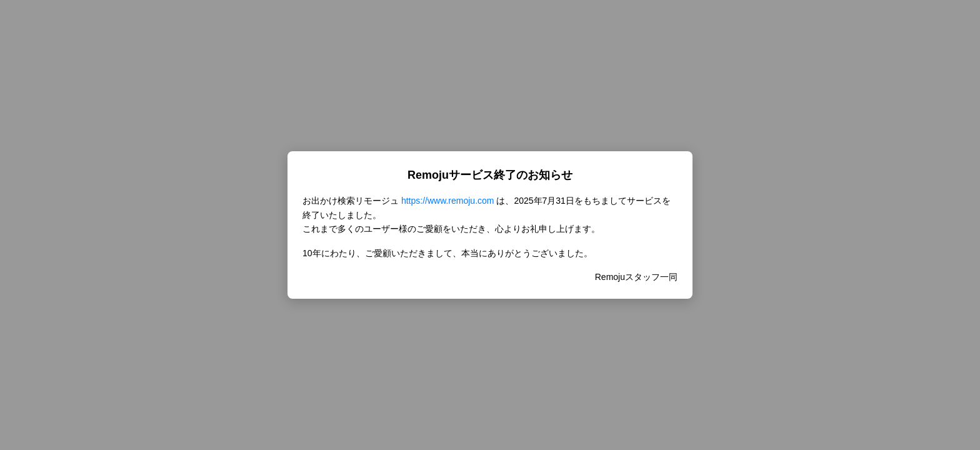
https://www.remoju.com (448, 201)
